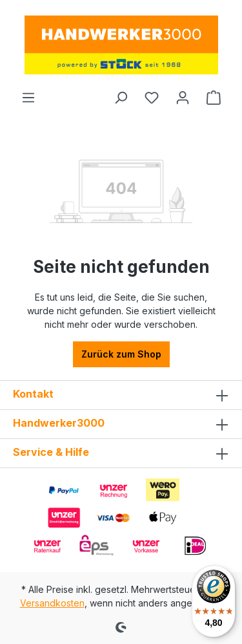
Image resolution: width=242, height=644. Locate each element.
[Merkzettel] (152, 98)
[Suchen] (121, 98)
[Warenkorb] (214, 98)
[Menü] (28, 98)
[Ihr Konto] (183, 98)
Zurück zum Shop (121, 354)
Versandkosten (52, 603)
